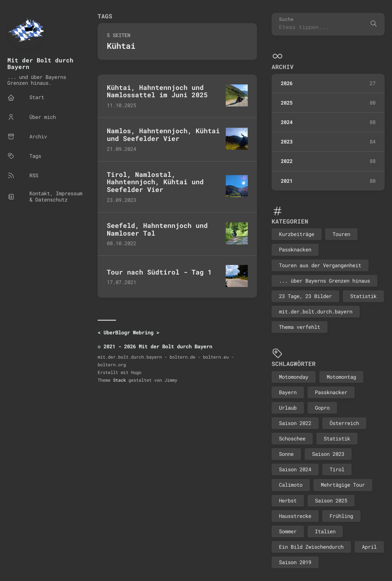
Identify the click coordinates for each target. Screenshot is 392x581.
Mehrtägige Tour (343, 485)
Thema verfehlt (300, 327)
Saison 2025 (331, 500)
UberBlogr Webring (128, 332)
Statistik (363, 296)
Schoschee (292, 438)
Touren (341, 234)
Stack (119, 380)
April (369, 547)
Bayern (288, 392)
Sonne (286, 454)
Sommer (288, 531)
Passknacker (331, 392)
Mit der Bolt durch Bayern (40, 63)
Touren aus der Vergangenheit (320, 265)
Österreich (344, 423)
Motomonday (294, 377)
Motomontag (341, 377)
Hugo (136, 372)
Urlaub (288, 408)
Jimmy (171, 380)
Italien (325, 531)
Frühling (341, 516)
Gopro (322, 408)
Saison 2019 (295, 562)
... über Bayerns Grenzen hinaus (324, 281)
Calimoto (291, 485)
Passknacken (295, 249)
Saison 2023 (328, 454)
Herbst (288, 500)
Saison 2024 (295, 469)
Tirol (337, 469)
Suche (286, 19)
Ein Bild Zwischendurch (311, 547)
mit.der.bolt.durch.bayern (316, 311)
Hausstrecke (295, 516)
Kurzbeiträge (297, 234)
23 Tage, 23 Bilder (305, 296)
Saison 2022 (295, 423)
